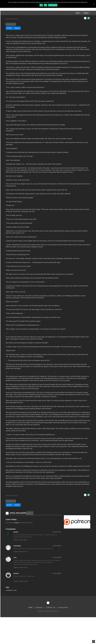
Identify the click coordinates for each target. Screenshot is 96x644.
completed (9, 592)
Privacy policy (53, 5)
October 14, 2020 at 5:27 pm (21, 553)
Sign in (78, 13)
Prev (10, 29)
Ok (41, 5)
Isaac (11, 19)
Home (7, 19)
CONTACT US (51, 609)
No (45, 5)
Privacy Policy (63, 609)
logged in (17, 524)
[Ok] (94, 4)
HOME (30, 609)
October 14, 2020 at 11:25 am (21, 583)
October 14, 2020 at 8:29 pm (21, 542)
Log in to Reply (57, 534)
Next (16, 29)
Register (86, 13)
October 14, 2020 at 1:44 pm (21, 569)
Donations (39, 609)
